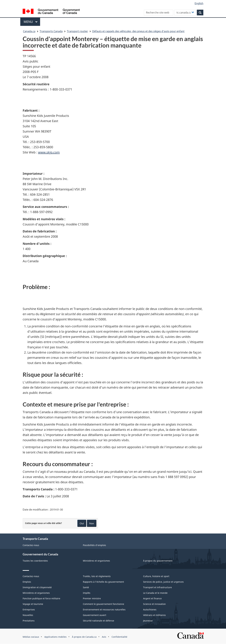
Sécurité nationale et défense (98, 621)
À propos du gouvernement (158, 561)
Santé (86, 587)
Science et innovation (154, 604)
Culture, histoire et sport (156, 576)
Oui (82, 523)
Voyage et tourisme (33, 604)
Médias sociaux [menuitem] (31, 637)
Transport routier (77, 31)
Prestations (29, 621)
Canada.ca (29, 31)
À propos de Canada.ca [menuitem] (84, 637)
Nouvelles (28, 615)
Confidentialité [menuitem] (119, 637)
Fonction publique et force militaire (41, 598)
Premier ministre (92, 598)
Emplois (27, 582)
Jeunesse (148, 621)
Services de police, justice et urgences (163, 582)
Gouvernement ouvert (95, 615)
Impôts (87, 593)
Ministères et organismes (96, 561)
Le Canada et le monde (155, 593)
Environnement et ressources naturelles (104, 610)
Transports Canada (51, 31)
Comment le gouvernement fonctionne (103, 604)
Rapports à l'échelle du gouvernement (103, 582)
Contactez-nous (31, 545)
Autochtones (150, 610)
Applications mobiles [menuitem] (55, 637)
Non (92, 523)
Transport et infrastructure (157, 587)
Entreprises (29, 610)
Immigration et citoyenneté (37, 587)
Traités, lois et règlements (97, 576)
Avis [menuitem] (104, 637)
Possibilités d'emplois (94, 545)
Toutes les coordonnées (35, 561)
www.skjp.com (49, 152)
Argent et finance (152, 598)
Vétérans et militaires (154, 615)
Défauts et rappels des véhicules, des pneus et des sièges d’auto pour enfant (138, 31)
